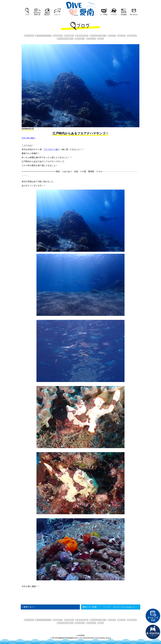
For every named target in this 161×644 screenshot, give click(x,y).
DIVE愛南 (80, 8)
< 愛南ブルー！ (29, 607)
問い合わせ (134, 15)
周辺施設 (124, 15)
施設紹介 (47, 15)
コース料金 (104, 15)
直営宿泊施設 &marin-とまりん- (153, 632)
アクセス (114, 15)
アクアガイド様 (51, 149)
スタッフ (57, 15)
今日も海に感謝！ (29, 138)
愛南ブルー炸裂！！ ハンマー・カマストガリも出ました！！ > (111, 608)
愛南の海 (37, 15)
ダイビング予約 (153, 616)
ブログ (27, 15)
